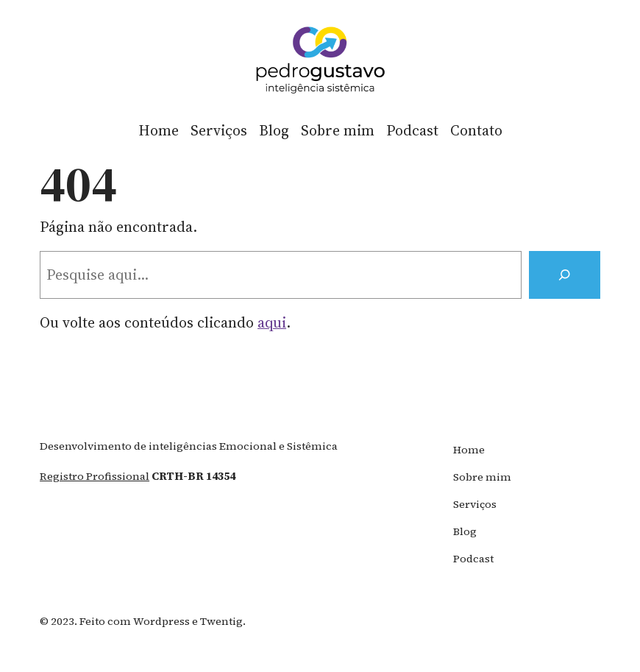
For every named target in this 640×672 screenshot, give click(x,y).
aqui (272, 323)
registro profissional (95, 476)
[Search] (565, 275)
